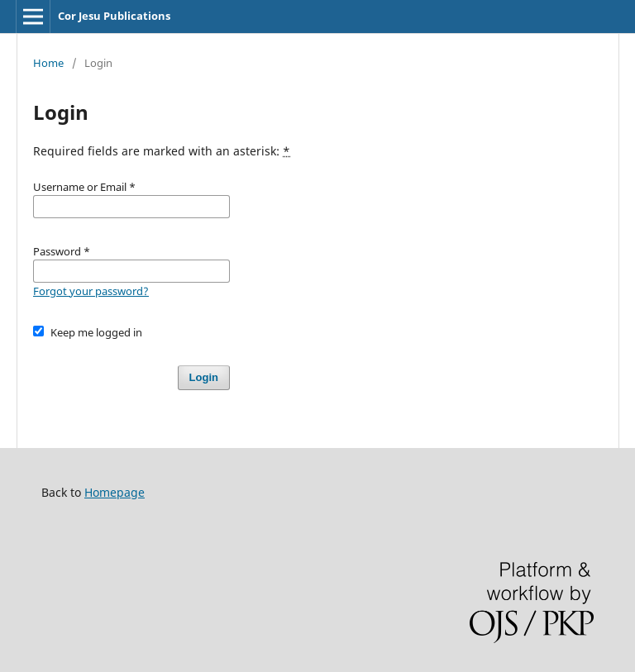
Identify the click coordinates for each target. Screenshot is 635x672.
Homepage (115, 492)
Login (204, 377)
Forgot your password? (91, 291)
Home (48, 63)
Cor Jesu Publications (114, 16)
